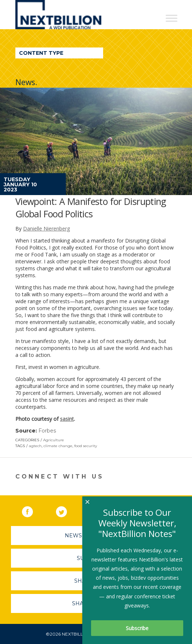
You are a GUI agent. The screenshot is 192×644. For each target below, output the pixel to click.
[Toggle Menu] (172, 18)
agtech (35, 446)
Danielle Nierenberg (46, 228)
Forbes (47, 431)
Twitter (67, 510)
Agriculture (54, 440)
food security (86, 446)
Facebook (33, 510)
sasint (67, 419)
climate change (58, 446)
